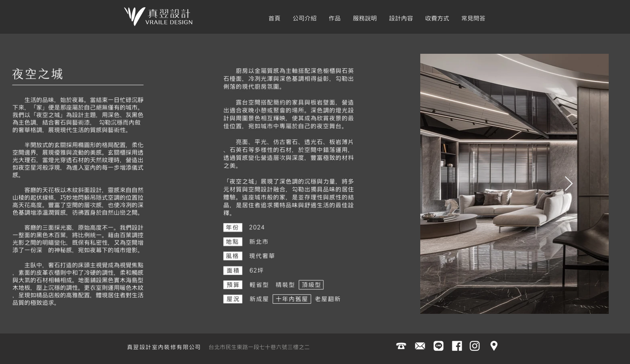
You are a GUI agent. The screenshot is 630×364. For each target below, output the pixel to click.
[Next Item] (569, 184)
